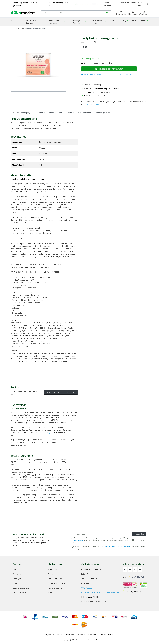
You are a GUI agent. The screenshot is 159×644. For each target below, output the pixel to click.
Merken (144, 20)
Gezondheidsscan (20, 592)
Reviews (71, 113)
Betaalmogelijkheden (56, 583)
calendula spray (44, 432)
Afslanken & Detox (99, 22)
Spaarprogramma (102, 113)
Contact (51, 574)
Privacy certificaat (108, 635)
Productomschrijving (21, 113)
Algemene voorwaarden (54, 635)
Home (13, 20)
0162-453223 (87, 588)
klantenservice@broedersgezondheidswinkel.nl (100, 592)
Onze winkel (17, 574)
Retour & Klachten (55, 588)
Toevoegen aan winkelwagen (109, 69)
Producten (21, 28)
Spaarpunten (53, 592)
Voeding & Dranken (79, 22)
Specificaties (40, 113)
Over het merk (84, 113)
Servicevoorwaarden (124, 547)
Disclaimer (70, 635)
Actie (134, 20)
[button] (91, 75)
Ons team (17, 583)
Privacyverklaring (109, 547)
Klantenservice (54, 570)
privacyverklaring (78, 540)
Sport (113, 20)
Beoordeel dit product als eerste (61, 392)
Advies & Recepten (108, 4)
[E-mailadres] (101, 534)
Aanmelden (139, 534)
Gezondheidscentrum (128, 3)
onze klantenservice (93, 104)
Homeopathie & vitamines (32, 22)
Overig (124, 20)
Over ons (140, 4)
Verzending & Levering (57, 579)
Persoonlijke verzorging (57, 22)
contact (28, 442)
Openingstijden (19, 579)
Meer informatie (56, 113)
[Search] (73, 13)
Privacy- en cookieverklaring (88, 635)
